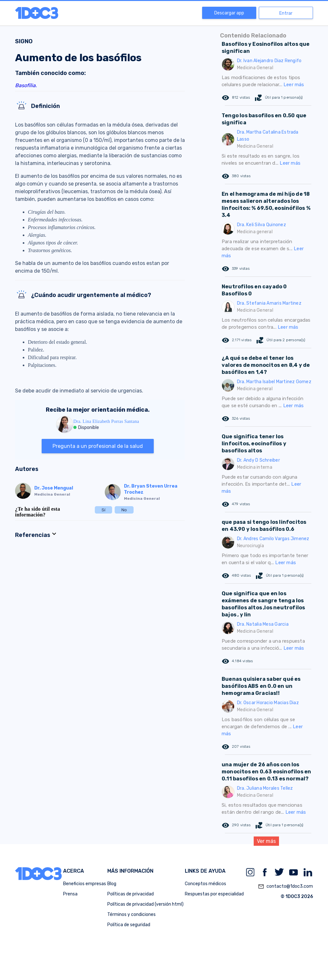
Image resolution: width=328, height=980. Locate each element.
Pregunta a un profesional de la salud (98, 446)
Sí (103, 510)
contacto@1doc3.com (285, 886)
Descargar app (229, 13)
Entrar (286, 13)
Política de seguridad (129, 925)
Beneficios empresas (85, 884)
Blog (112, 884)
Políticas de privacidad (131, 894)
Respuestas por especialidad (214, 894)
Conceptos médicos (205, 884)
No (124, 510)
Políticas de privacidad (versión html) (145, 904)
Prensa (70, 894)
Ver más (266, 841)
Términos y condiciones (131, 914)
